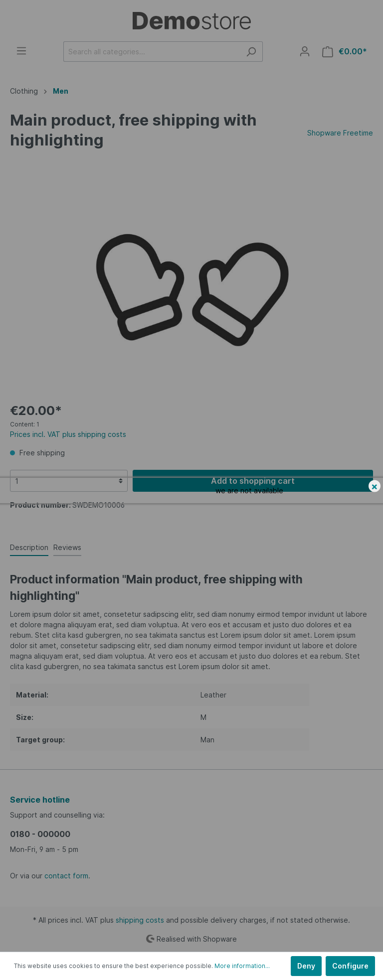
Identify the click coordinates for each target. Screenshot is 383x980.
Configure (350, 966)
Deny (306, 966)
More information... (242, 966)
